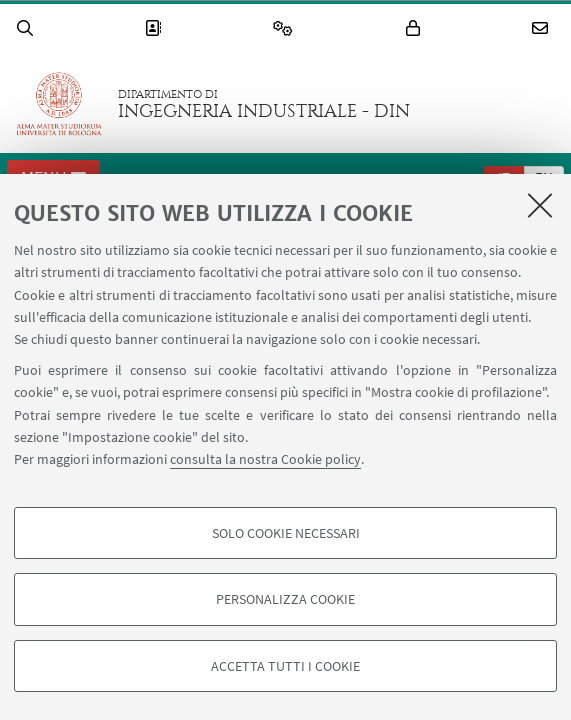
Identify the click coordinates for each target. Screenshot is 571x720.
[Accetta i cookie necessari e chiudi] (540, 205)
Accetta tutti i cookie (285, 666)
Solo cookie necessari (286, 533)
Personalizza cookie (285, 599)
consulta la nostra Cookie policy (265, 459)
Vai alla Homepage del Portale (59, 104)
